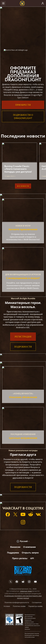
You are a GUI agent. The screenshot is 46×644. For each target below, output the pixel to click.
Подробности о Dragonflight (23, 116)
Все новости (23, 186)
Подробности (23, 347)
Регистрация (23, 337)
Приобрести (23, 105)
